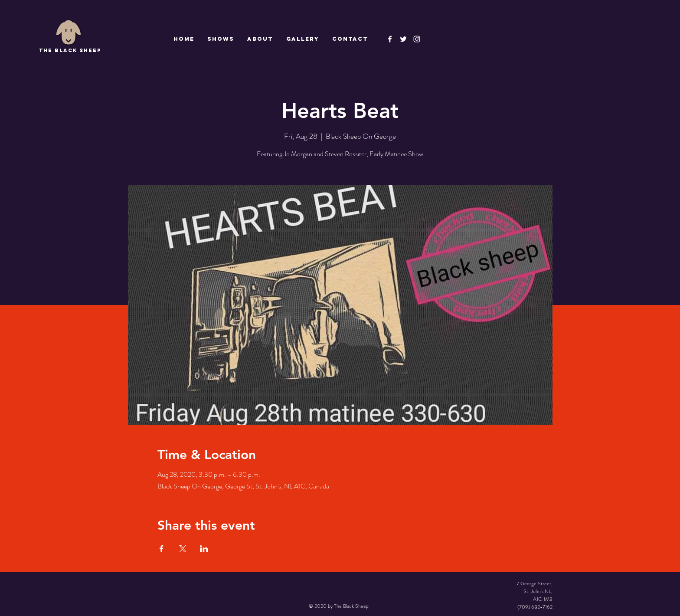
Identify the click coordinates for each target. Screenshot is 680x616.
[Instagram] (417, 39)
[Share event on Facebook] (162, 549)
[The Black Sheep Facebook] (390, 39)
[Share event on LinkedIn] (204, 549)
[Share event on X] (183, 549)
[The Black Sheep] (403, 39)
